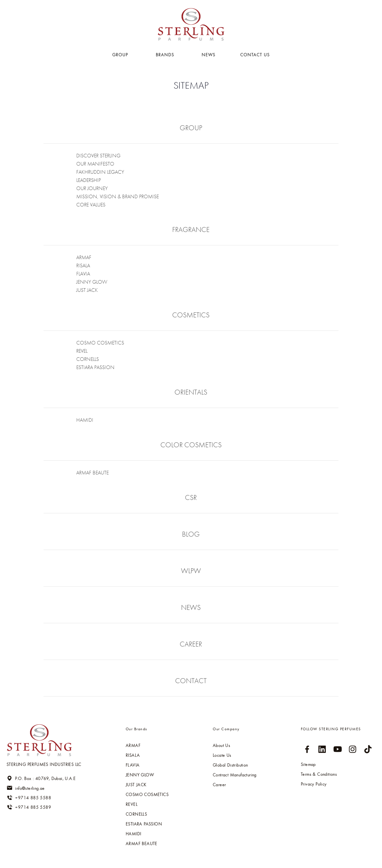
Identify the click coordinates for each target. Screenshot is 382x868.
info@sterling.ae (26, 788)
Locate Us (222, 755)
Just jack (87, 290)
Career (219, 785)
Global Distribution (230, 765)
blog (191, 534)
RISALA (83, 266)
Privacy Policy (314, 784)
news (191, 607)
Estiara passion (95, 367)
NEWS (209, 55)
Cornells (88, 359)
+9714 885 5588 (29, 798)
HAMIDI (85, 420)
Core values (91, 205)
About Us (221, 745)
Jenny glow (92, 282)
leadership (89, 180)
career (191, 644)
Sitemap (308, 764)
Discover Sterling (98, 156)
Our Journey (92, 188)
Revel (82, 351)
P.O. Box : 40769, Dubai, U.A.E (41, 778)
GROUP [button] (121, 55)
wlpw (191, 571)
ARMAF (84, 257)
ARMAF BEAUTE (92, 473)
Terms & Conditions (319, 774)
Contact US (255, 55)
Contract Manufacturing (235, 775)
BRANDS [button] (166, 55)
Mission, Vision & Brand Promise (118, 196)
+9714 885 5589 (29, 807)
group (191, 128)
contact (191, 681)
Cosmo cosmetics (100, 343)
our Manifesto (95, 164)
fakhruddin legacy (100, 172)
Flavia (83, 274)
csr (191, 497)
